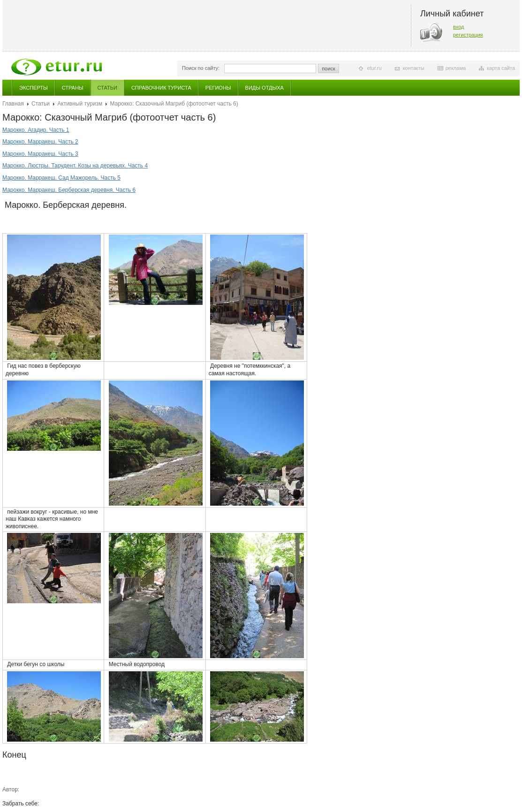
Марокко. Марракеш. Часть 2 (40, 142)
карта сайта (501, 68)
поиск (329, 68)
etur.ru (374, 68)
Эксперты (34, 88)
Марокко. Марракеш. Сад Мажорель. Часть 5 (61, 178)
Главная (13, 104)
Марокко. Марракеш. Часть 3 (40, 154)
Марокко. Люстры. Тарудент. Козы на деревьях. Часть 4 (75, 166)
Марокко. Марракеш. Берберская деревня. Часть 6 (69, 190)
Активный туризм (80, 104)
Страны (73, 88)
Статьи (107, 88)
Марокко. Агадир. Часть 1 (36, 130)
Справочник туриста (161, 88)
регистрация (468, 35)
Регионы (218, 88)
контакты (414, 68)
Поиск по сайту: (201, 68)
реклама (456, 68)
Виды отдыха (265, 88)
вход (459, 27)
